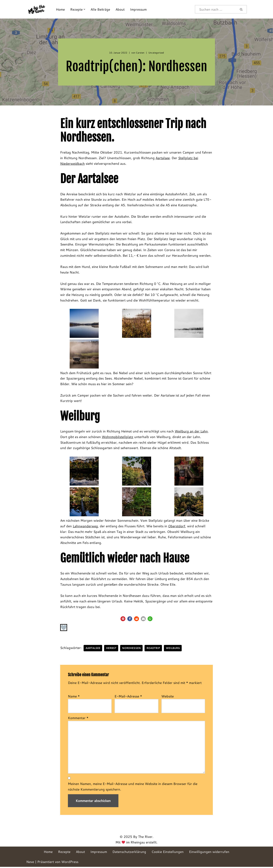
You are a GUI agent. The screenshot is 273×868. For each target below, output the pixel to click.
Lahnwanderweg (85, 527)
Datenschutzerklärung (129, 853)
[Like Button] (64, 629)
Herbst (111, 649)
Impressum (138, 9)
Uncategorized (156, 53)
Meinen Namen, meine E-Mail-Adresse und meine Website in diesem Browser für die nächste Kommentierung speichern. (133, 788)
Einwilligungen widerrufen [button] (209, 853)
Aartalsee (163, 158)
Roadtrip (153, 649)
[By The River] (38, 9)
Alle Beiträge (100, 9)
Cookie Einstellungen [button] (168, 853)
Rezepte (64, 853)
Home (60, 9)
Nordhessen (131, 649)
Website (168, 697)
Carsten (140, 53)
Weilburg (173, 649)
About (120, 9)
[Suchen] (215, 9)
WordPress (70, 863)
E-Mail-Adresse (128, 697)
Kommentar (78, 719)
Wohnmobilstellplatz (118, 438)
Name (74, 697)
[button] (84, 9)
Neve (30, 863)
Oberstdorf (177, 527)
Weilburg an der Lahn (191, 432)
